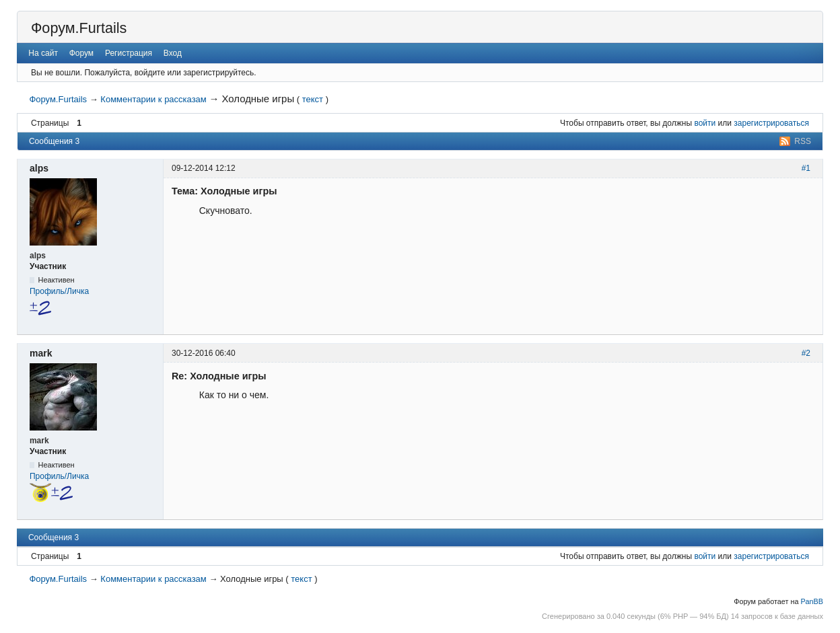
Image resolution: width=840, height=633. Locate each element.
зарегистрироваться (771, 123)
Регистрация (129, 53)
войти (705, 123)
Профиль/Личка (59, 291)
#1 (806, 168)
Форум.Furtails (79, 28)
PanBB (812, 601)
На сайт (43, 53)
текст (313, 99)
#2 (806, 353)
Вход (173, 53)
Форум (81, 53)
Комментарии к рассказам (153, 99)
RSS (803, 141)
